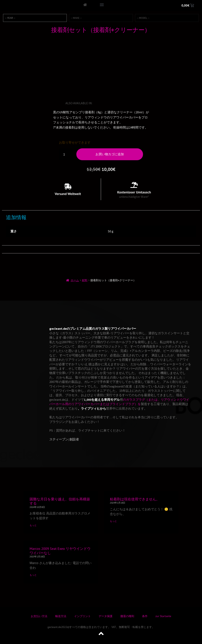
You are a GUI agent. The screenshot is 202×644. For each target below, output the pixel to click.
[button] (102, 4)
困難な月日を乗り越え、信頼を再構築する (60, 501)
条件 (145, 616)
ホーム (75, 280)
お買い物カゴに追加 (110, 154)
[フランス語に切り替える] (107, 103)
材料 (85, 280)
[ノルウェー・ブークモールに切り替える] (124, 103)
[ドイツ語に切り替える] (102, 103)
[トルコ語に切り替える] (129, 103)
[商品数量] (66, 154)
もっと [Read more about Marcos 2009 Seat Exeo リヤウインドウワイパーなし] (33, 575)
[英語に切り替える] (96, 103)
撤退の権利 (127, 616)
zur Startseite (163, 616)
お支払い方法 (39, 616)
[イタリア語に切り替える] (113, 103)
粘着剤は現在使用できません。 (135, 499)
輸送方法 (61, 616)
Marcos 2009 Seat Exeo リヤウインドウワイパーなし (60, 551)
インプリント (82, 616)
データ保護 (106, 616)
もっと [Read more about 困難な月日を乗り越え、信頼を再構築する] (33, 525)
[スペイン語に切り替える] (118, 103)
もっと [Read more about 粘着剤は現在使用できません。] (113, 521)
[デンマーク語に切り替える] (135, 103)
